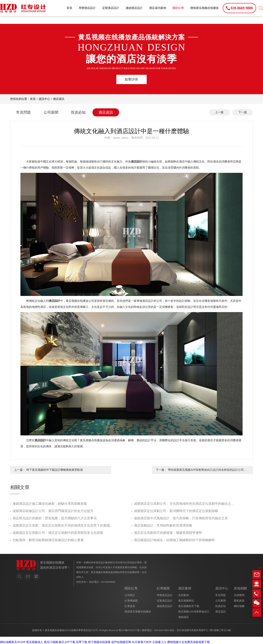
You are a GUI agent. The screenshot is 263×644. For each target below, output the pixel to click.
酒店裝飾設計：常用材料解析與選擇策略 (163, 525)
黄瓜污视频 (51, 642)
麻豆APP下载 (67, 642)
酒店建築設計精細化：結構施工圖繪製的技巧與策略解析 (174, 540)
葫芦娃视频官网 (121, 642)
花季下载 (82, 642)
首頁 (69, 8)
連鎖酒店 (183, 617)
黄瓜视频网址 (186, 601)
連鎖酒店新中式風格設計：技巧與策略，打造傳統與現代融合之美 (181, 518)
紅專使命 (130, 606)
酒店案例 (185, 588)
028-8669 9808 (162, 630)
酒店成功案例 (158, 8)
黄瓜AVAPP (18, 642)
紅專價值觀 (131, 601)
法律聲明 (239, 595)
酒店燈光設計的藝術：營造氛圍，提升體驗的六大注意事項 (55, 518)
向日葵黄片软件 (142, 642)
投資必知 (78, 112)
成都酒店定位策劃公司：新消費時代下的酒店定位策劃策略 (176, 511)
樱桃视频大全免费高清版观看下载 (189, 642)
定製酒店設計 (111, 8)
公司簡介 (130, 595)
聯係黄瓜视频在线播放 (205, 8)
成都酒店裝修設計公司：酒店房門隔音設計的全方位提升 (53, 511)
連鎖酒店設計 (134, 8)
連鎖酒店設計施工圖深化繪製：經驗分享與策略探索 (50, 504)
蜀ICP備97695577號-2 (130, 630)
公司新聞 (51, 112)
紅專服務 (163, 588)
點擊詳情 (131, 79)
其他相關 (240, 588)
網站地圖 (239, 606)
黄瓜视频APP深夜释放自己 (194, 612)
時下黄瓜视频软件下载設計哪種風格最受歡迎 (55, 470)
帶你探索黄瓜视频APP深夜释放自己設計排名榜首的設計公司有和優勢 (207, 471)
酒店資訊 (59, 99)
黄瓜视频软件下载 (189, 606)
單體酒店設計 (87, 8)
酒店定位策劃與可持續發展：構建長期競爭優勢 (168, 533)
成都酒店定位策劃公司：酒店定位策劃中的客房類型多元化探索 (58, 533)
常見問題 (23, 112)
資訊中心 (44, 99)
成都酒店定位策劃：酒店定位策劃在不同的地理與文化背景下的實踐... (62, 525)
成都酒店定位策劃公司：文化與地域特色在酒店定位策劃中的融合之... (184, 504)
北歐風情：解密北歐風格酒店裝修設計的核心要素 (48, 540)
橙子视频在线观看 (99, 642)
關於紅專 (178, 8)
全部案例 (183, 595)
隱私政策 (239, 601)
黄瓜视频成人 (35, 642)
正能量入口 (159, 642)
